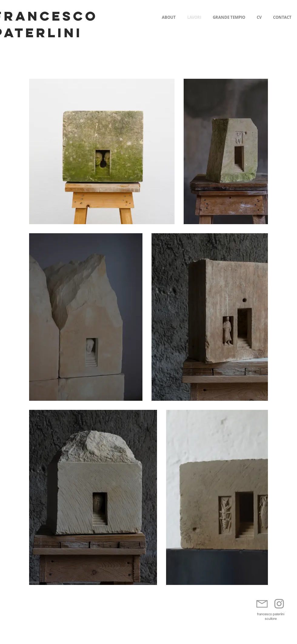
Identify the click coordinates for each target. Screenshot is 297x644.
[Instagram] (279, 604)
